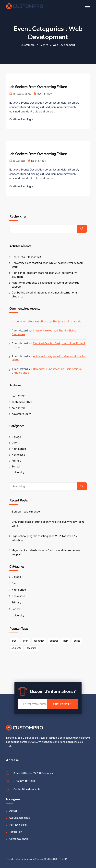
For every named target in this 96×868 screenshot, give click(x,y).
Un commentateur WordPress (30, 322)
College (16, 437)
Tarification (16, 832)
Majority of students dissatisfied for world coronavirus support (46, 552)
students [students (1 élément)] (16, 648)
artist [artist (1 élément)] (15, 641)
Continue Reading (20, 119)
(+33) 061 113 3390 (24, 781)
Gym (14, 443)
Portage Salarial (18, 825)
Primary (16, 461)
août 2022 (18, 396)
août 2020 (18, 408)
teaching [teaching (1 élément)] (32, 648)
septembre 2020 (22, 402)
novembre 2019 (21, 414)
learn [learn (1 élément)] (66, 641)
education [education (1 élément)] (39, 641)
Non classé (18, 455)
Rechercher (18, 217)
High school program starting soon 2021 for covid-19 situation (45, 538)
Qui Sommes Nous (20, 818)
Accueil (13, 811)
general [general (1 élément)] (54, 641)
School (16, 467)
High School (19, 449)
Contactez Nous (19, 839)
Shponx (39, 859)
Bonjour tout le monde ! (26, 257)
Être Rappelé (62, 704)
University (18, 472)
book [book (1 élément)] (26, 641)
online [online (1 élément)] (77, 641)
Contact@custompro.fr (27, 789)
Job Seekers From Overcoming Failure (38, 87)
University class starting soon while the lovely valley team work (48, 524)
